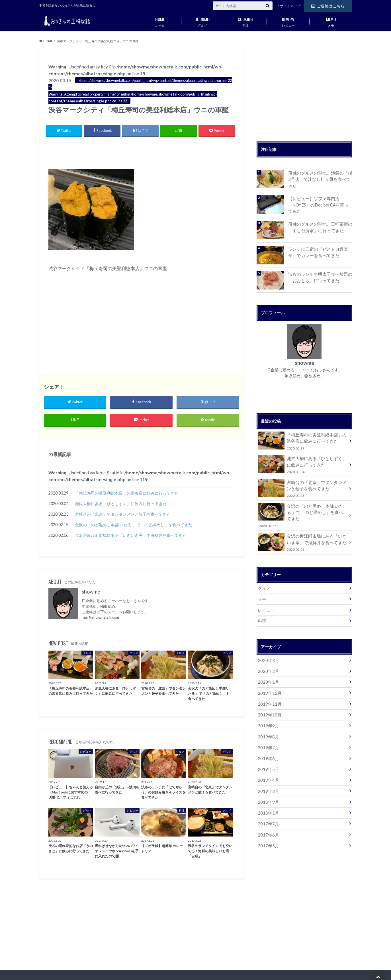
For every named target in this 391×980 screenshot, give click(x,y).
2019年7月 (267, 731)
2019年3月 (267, 774)
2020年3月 (267, 647)
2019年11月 (269, 689)
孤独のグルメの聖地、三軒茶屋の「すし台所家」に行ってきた (318, 226)
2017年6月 (267, 816)
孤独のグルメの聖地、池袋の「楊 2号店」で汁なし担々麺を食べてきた (320, 176)
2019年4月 (267, 763)
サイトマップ (290, 6)
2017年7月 (267, 805)
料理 (245, 21)
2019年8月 (267, 721)
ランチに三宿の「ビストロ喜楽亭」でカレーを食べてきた (320, 251)
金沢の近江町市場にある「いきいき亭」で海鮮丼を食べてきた (131, 536)
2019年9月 (267, 710)
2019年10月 (269, 700)
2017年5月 (267, 826)
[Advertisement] (142, 152)
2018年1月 (267, 795)
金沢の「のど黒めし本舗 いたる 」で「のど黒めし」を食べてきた (134, 526)
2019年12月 (269, 679)
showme (91, 593)
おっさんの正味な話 (262, 971)
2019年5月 (267, 753)
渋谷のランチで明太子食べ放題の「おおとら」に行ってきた (318, 276)
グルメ (203, 21)
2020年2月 (267, 658)
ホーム (160, 21)
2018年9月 (267, 784)
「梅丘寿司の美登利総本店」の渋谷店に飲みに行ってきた (127, 494)
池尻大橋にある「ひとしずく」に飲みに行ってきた (121, 504)
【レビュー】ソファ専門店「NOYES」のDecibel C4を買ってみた (319, 204)
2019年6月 (267, 742)
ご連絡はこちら (328, 6)
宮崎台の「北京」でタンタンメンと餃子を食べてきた (123, 515)
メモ (331, 21)
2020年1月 (267, 668)
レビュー (288, 21)
